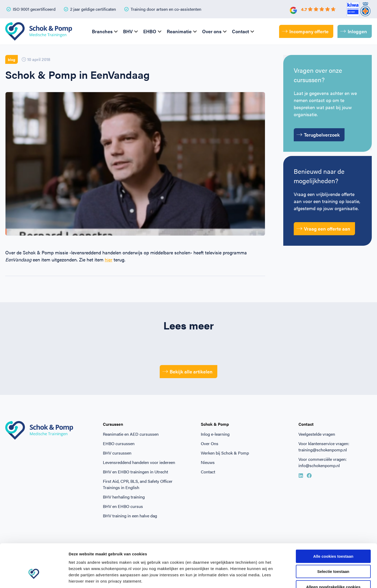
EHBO (150, 31)
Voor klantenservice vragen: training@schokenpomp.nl (324, 447)
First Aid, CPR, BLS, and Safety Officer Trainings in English (138, 484)
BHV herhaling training (124, 497)
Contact (240, 31)
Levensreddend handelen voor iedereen (139, 462)
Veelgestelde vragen (317, 434)
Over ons (212, 31)
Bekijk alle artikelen (188, 371)
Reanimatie (179, 31)
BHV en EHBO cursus (123, 506)
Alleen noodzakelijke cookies (333, 555)
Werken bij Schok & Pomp (225, 453)
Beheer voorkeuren (289, 578)
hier (109, 259)
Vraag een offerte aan (323, 229)
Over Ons (210, 443)
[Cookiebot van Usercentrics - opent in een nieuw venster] (34, 578)
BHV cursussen (117, 453)
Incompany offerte (305, 31)
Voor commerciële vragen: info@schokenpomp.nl (323, 462)
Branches (102, 31)
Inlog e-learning (215, 434)
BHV (128, 31)
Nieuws (208, 462)
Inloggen (354, 31)
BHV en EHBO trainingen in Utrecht (135, 472)
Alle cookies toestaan (333, 524)
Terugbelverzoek (318, 135)
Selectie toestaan (333, 539)
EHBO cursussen (119, 443)
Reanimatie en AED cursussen (131, 434)
